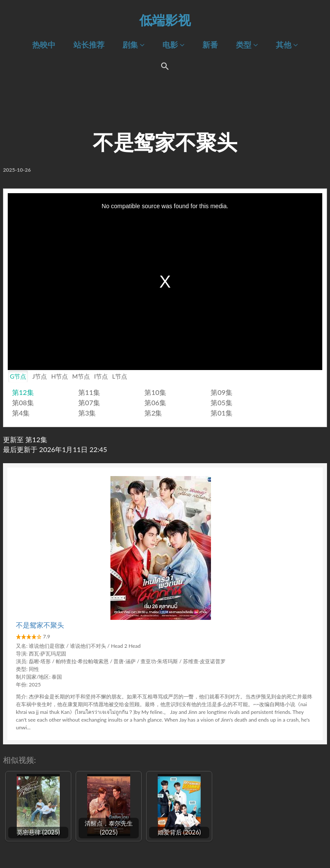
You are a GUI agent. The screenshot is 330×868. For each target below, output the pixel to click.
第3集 (87, 413)
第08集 (23, 402)
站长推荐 (89, 45)
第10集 (155, 392)
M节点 (81, 376)
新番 (210, 45)
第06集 (155, 402)
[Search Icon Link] (165, 68)
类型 (247, 45)
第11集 (89, 392)
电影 (173, 45)
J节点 (40, 376)
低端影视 (165, 20)
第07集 (89, 402)
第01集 (222, 413)
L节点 (120, 376)
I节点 (101, 376)
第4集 (21, 413)
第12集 (23, 392)
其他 (287, 45)
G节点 (18, 376)
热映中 (44, 45)
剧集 (133, 45)
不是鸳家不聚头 (40, 625)
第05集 (222, 402)
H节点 (60, 376)
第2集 (153, 413)
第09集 (222, 392)
